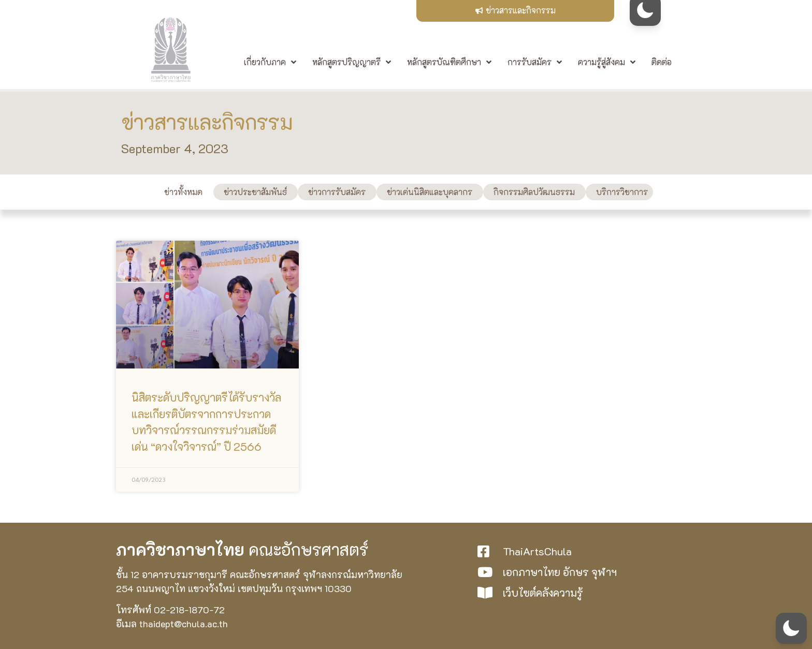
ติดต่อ (662, 62)
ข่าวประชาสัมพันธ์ (255, 192)
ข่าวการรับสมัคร (337, 192)
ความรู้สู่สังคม (607, 64)
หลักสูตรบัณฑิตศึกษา (449, 64)
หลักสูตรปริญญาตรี (352, 64)
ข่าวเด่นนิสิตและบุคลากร (430, 192)
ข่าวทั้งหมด (183, 192)
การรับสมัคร (535, 64)
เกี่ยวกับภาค (270, 64)
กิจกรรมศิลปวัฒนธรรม (534, 192)
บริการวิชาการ (622, 192)
